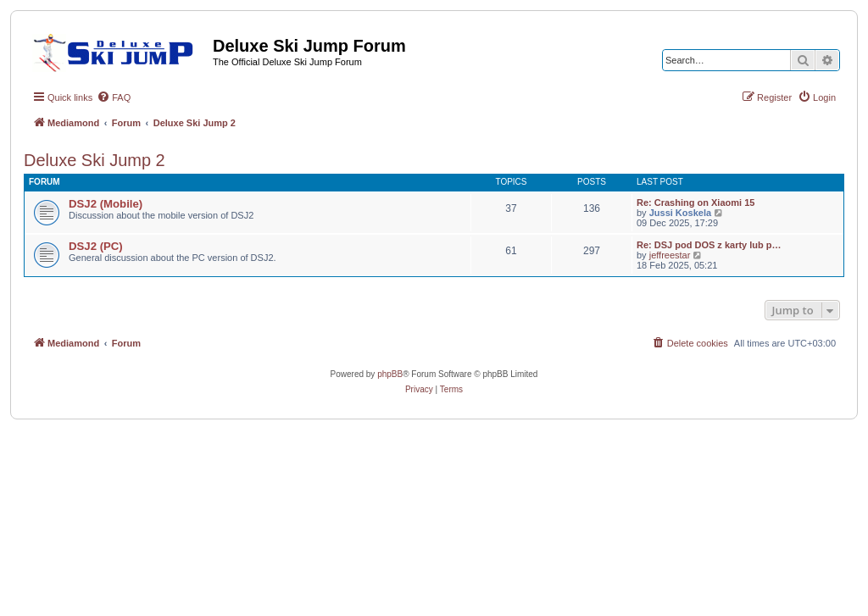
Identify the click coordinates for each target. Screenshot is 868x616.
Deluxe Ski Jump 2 (95, 160)
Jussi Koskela (680, 213)
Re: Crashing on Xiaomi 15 (696, 203)
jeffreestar (670, 255)
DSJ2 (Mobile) (106, 204)
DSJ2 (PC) (96, 246)
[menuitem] (114, 97)
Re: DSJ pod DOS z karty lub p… (709, 245)
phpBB (390, 374)
